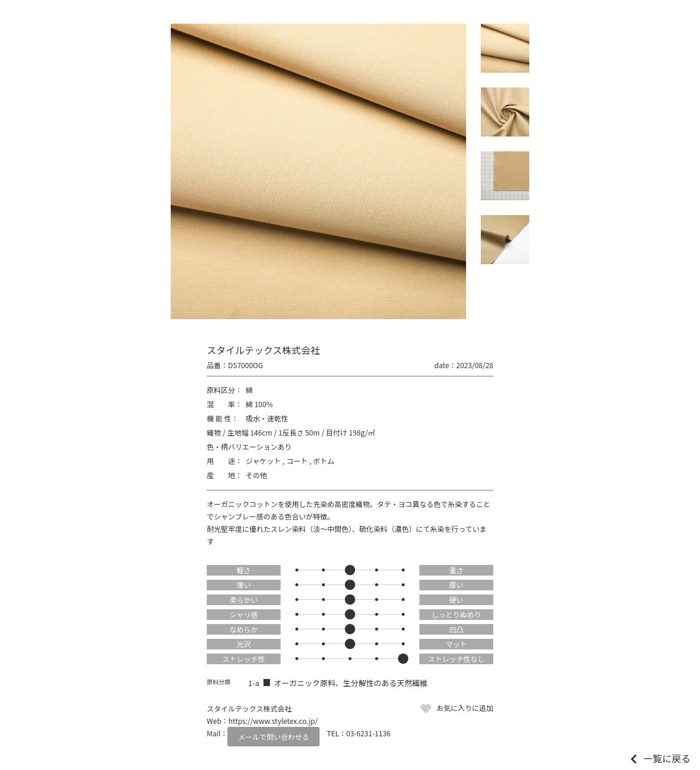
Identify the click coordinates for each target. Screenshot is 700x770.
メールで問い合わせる (274, 737)
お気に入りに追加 (465, 708)
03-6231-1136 (368, 733)
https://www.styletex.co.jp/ (273, 721)
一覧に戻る (667, 758)
